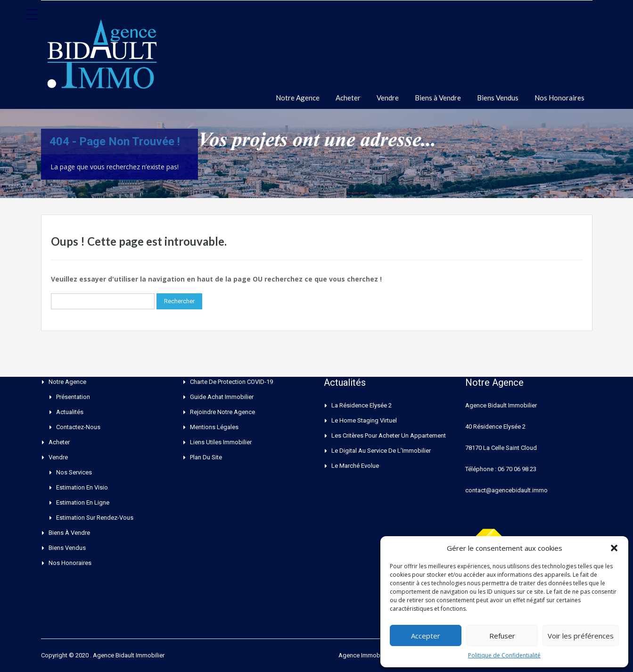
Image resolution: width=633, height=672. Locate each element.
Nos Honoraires (559, 98)
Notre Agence (298, 98)
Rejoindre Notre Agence (222, 412)
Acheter (348, 98)
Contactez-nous (78, 427)
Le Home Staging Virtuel (364, 420)
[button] (614, 548)
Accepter (426, 636)
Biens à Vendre (438, 98)
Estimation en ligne (83, 502)
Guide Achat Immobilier (222, 397)
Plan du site (206, 457)
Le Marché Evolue (355, 466)
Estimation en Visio (82, 487)
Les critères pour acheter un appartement (389, 436)
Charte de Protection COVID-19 (231, 382)
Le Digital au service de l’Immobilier (381, 451)
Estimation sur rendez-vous (95, 518)
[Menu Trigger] (33, 14)
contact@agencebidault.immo (506, 490)
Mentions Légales (214, 427)
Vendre (388, 98)
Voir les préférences (581, 636)
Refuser (502, 636)
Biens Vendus (498, 98)
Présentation (73, 397)
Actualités (70, 412)
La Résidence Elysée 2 (362, 405)
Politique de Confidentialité (504, 655)
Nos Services (74, 472)
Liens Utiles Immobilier (221, 442)
